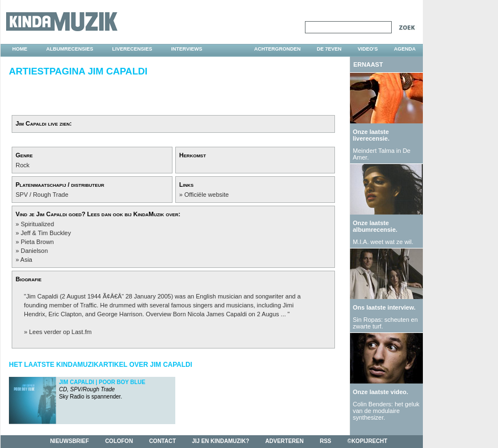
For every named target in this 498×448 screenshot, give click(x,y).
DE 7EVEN (329, 49)
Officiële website (206, 195)
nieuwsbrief (70, 441)
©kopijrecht (367, 441)
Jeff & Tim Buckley (46, 233)
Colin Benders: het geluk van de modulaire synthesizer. (386, 411)
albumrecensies (70, 49)
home (20, 49)
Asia (26, 260)
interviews (187, 49)
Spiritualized (37, 224)
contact (162, 441)
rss (326, 441)
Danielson (34, 251)
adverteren (285, 441)
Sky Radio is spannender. (102, 389)
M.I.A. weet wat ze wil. (383, 242)
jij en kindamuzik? (221, 441)
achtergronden (278, 49)
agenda (405, 49)
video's (368, 49)
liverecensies (132, 49)
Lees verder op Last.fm (60, 332)
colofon (119, 441)
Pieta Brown (37, 242)
